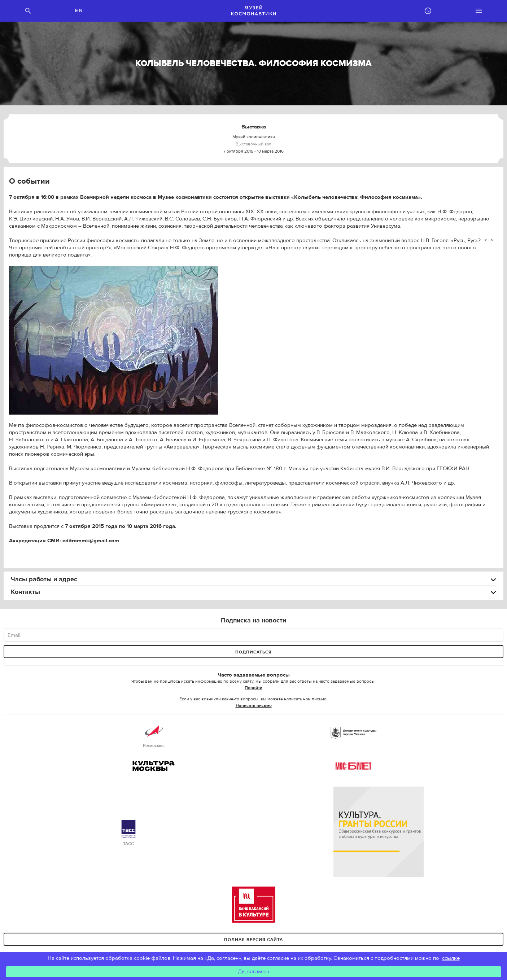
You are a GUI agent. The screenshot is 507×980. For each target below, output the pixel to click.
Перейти (253, 688)
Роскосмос (154, 735)
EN (79, 11)
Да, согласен (253, 972)
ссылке (451, 958)
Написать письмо (254, 705)
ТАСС (128, 833)
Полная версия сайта (253, 940)
